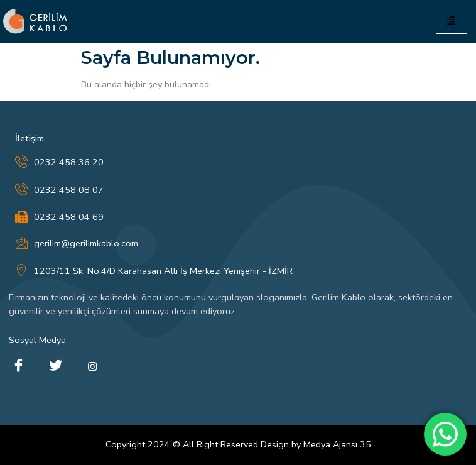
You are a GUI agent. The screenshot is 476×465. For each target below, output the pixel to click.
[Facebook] (18, 366)
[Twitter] (55, 366)
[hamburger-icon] (452, 21)
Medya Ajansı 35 (337, 444)
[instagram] (92, 366)
